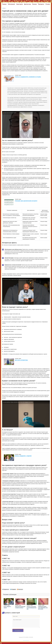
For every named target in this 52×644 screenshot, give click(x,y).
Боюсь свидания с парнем (23, 456)
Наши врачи (20, 4)
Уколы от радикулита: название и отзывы (28, 77)
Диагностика (27, 4)
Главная (4, 4)
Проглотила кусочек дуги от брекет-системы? (20, 607)
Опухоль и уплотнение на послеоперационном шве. (31, 608)
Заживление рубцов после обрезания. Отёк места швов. (43, 608)
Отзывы (48, 4)
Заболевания (11, 4)
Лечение (34, 4)
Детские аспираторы (21, 360)
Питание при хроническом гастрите (26, 201)
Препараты (41, 4)
